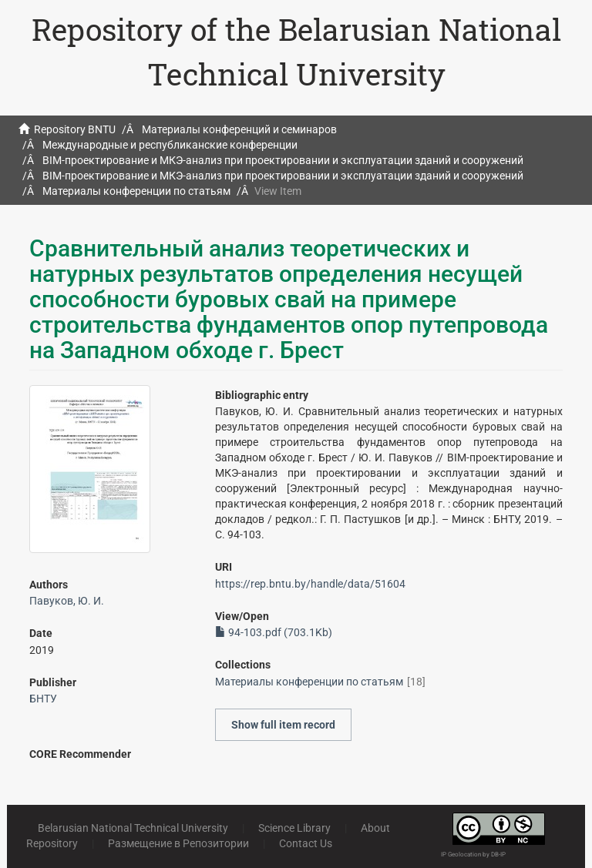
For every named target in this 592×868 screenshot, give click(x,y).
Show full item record (283, 725)
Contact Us (306, 843)
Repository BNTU (75, 129)
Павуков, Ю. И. (67, 601)
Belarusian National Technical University (133, 828)
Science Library (294, 828)
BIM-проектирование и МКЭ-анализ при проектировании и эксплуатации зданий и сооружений (283, 160)
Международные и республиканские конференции (170, 145)
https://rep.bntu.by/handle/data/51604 (310, 584)
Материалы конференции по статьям (136, 191)
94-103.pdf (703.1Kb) (274, 632)
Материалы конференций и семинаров (239, 129)
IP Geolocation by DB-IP (473, 855)
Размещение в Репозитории (178, 843)
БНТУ (43, 699)
